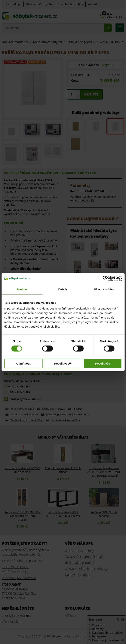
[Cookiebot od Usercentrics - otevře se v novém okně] (105, 278)
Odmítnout (23, 364)
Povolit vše (103, 364)
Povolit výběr (63, 364)
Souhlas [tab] (22, 289)
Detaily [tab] (63, 289)
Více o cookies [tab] (104, 289)
